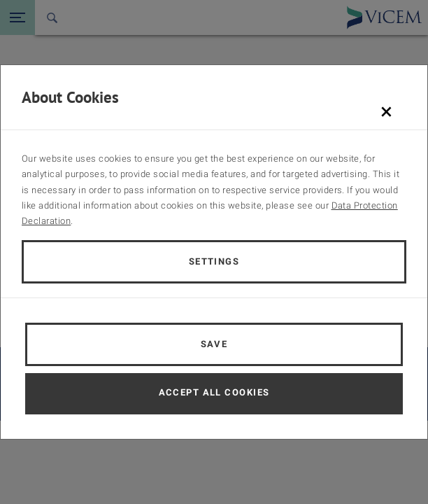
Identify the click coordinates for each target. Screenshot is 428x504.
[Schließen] (386, 111)
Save (214, 344)
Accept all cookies (214, 392)
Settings (214, 261)
